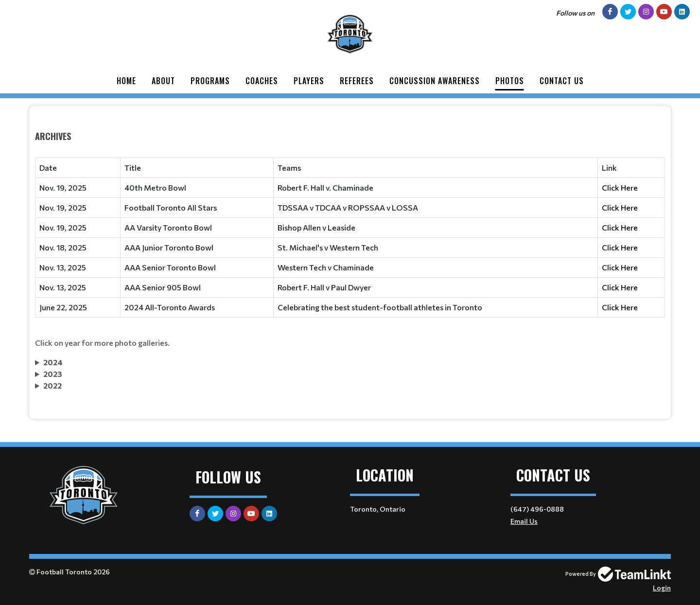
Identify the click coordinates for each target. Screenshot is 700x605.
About (163, 81)
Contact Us (562, 81)
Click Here (620, 187)
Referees (357, 81)
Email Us (524, 521)
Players (309, 81)
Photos (510, 81)
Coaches (262, 81)
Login (662, 588)
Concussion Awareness (435, 81)
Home (126, 81)
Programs (210, 81)
